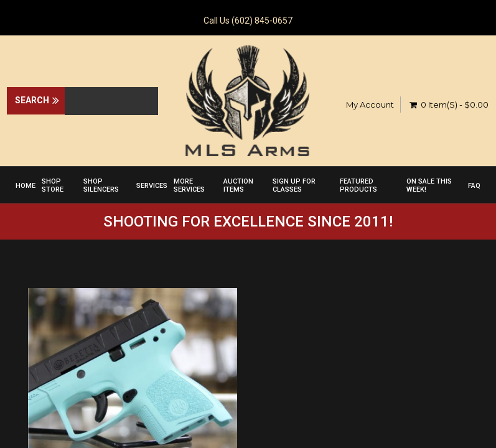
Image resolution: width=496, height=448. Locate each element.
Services (152, 186)
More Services (189, 185)
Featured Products (358, 185)
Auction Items (238, 185)
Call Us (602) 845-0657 (248, 21)
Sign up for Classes (294, 185)
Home (26, 186)
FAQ (474, 186)
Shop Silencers (101, 185)
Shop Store (53, 185)
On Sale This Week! (429, 185)
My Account (370, 105)
